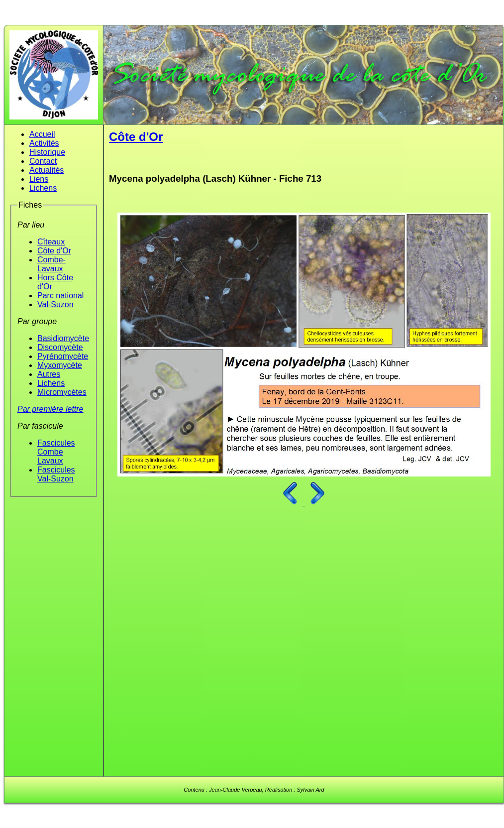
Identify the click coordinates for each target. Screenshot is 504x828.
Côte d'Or (54, 251)
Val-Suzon (55, 304)
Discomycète (60, 347)
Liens (39, 179)
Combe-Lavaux (51, 264)
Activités (44, 143)
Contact (43, 161)
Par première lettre (50, 409)
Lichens (43, 188)
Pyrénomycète (63, 356)
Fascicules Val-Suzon (56, 474)
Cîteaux (51, 242)
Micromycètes (62, 392)
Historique (47, 152)
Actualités (47, 170)
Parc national (60, 296)
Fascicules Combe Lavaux (56, 452)
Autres (49, 374)
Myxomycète (60, 365)
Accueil (42, 134)
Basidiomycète (63, 338)
